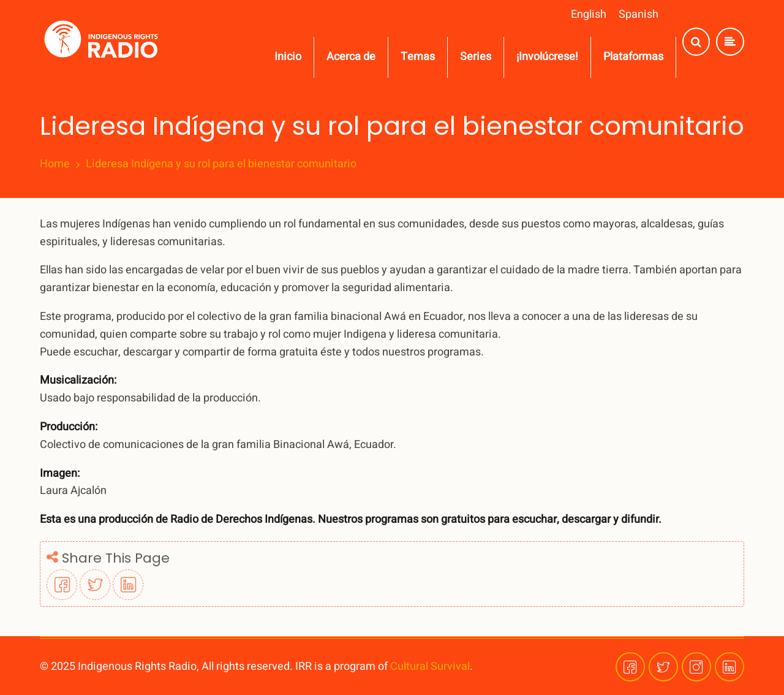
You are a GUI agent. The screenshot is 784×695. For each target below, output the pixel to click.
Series (476, 57)
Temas (418, 57)
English (589, 14)
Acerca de (351, 57)
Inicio (288, 57)
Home (55, 164)
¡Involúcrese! (547, 57)
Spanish (639, 14)
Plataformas (633, 57)
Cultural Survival (430, 667)
